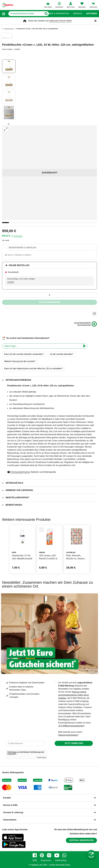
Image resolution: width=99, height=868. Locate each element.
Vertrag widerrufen (81, 840)
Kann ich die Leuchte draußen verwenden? (24, 354)
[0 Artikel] (49, 295)
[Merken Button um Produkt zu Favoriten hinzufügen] (94, 314)
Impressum (46, 860)
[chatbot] (42, 346)
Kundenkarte (18, 236)
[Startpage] (8, 5)
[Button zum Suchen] (44, 14)
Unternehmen (10, 820)
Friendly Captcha (42, 757)
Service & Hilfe (10, 805)
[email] (25, 743)
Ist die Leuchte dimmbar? (62, 354)
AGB (35, 860)
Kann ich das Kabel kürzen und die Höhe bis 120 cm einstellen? (33, 369)
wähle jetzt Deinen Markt (60, 21)
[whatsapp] (64, 855)
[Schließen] (95, 21)
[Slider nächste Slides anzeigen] (9, 123)
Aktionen (92, 14)
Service (77, 14)
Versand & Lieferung (13, 812)
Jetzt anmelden (74, 743)
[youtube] (57, 855)
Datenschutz (61, 860)
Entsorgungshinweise (20, 472)
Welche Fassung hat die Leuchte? (20, 361)
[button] (4, 14)
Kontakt (7, 798)
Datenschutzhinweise (68, 735)
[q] (24, 14)
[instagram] (49, 855)
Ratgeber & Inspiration (55, 14)
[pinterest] (42, 855)
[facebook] (35, 855)
